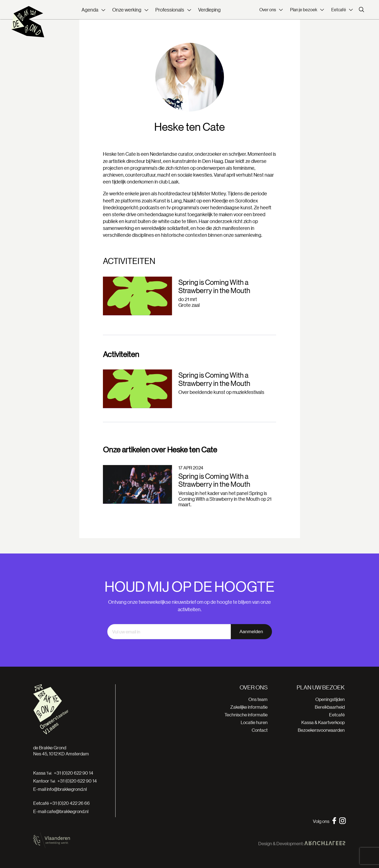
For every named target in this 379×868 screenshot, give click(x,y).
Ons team (258, 699)
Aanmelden (251, 632)
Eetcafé (337, 715)
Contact (260, 730)
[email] (169, 632)
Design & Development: (302, 844)
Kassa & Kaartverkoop (323, 722)
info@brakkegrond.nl (67, 789)
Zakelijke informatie (249, 707)
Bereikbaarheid (330, 707)
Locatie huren (254, 722)
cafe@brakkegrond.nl (68, 811)
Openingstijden (330, 699)
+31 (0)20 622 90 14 (74, 773)
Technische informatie (246, 715)
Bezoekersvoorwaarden (321, 730)
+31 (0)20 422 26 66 (70, 803)
